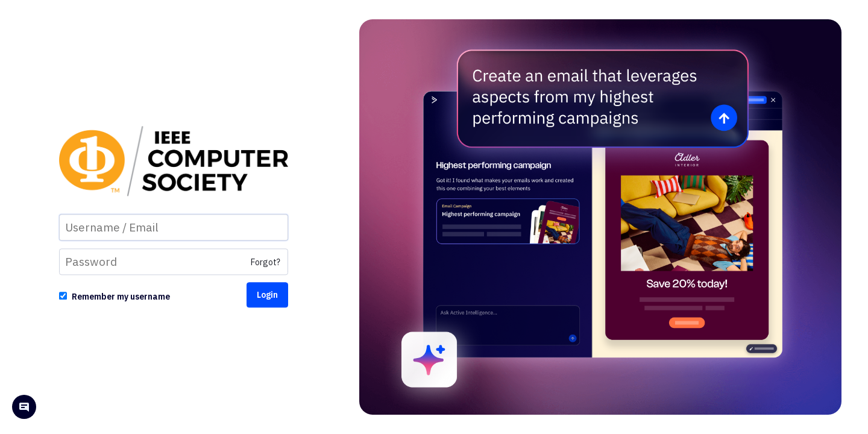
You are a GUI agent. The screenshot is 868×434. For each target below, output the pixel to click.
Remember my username (121, 297)
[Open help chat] (24, 408)
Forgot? (266, 263)
